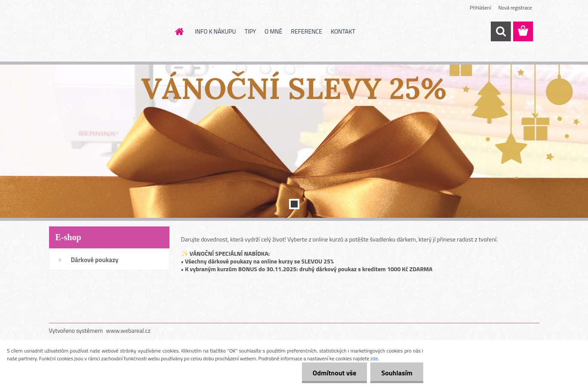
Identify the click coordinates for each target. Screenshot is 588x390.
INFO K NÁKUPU (215, 31)
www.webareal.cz (128, 330)
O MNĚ (273, 31)
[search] (501, 31)
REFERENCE (306, 31)
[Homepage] (179, 31)
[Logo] (108, 32)
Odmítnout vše (335, 373)
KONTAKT (343, 31)
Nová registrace (515, 8)
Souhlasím (397, 373)
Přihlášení (480, 8)
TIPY (250, 31)
